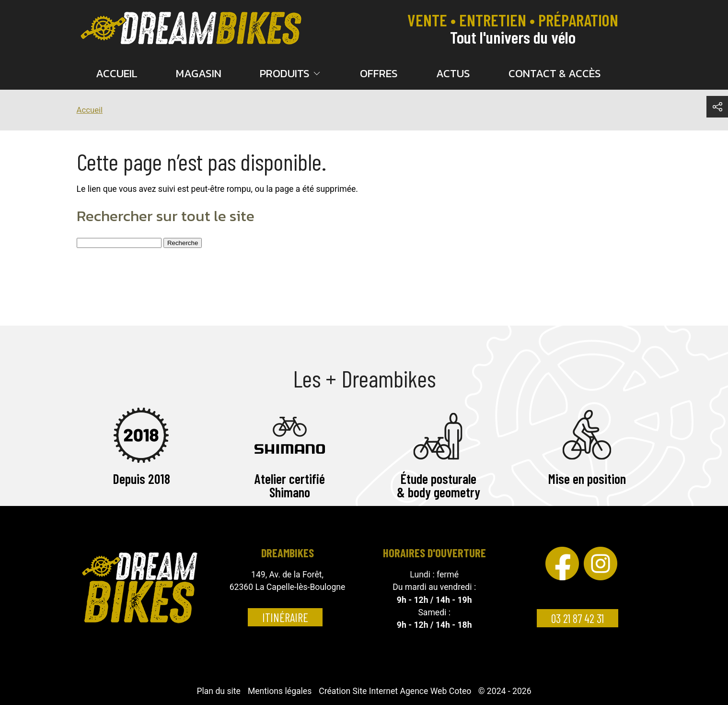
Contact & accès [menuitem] (555, 73)
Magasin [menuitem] (199, 73)
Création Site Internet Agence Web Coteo (395, 691)
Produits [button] (291, 73)
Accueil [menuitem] (117, 73)
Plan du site (218, 691)
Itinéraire (285, 617)
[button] (717, 107)
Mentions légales (280, 691)
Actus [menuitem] (453, 73)
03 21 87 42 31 (578, 618)
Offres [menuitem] (379, 73)
